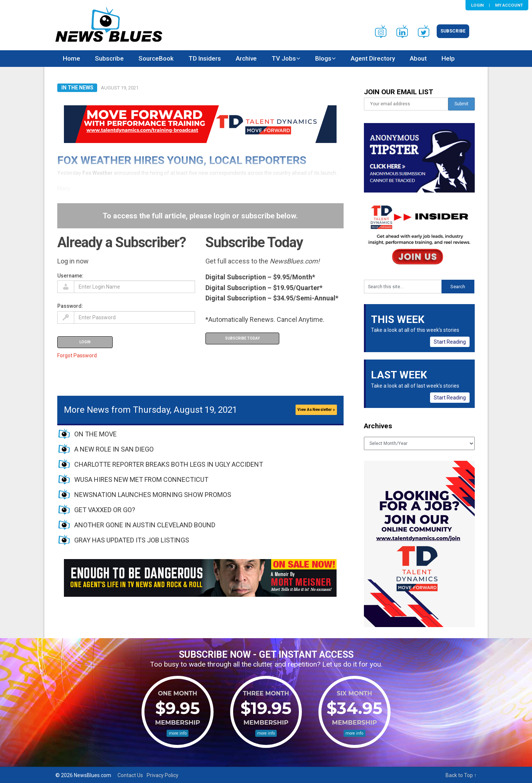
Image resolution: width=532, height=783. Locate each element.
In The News (77, 88)
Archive (246, 58)
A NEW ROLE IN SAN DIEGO (114, 449)
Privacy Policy (163, 775)
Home (71, 58)
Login (477, 5)
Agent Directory (373, 58)
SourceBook (156, 58)
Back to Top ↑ (461, 775)
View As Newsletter (316, 410)
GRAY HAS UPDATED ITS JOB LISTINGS (132, 540)
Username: (70, 276)
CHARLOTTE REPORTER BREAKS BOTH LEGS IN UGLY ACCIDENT (169, 464)
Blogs (323, 58)
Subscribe (453, 31)
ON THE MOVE (96, 434)
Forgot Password (77, 355)
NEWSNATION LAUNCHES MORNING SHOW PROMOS (153, 495)
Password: (70, 306)
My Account (509, 5)
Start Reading (450, 342)
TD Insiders (205, 58)
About (418, 58)
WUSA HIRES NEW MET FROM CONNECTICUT (141, 479)
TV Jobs (284, 58)
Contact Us (130, 775)
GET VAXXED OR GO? (105, 510)
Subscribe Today (242, 338)
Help (448, 58)
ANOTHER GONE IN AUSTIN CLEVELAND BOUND (145, 525)
